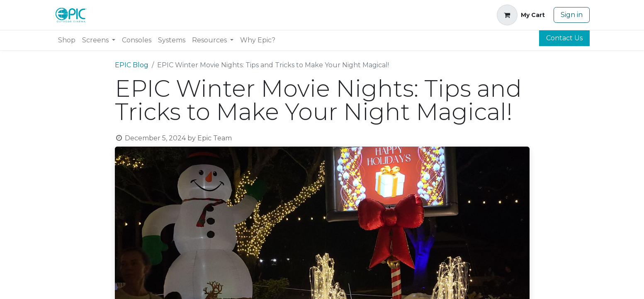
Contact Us (564, 38)
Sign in (572, 15)
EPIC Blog (132, 65)
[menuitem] (67, 40)
